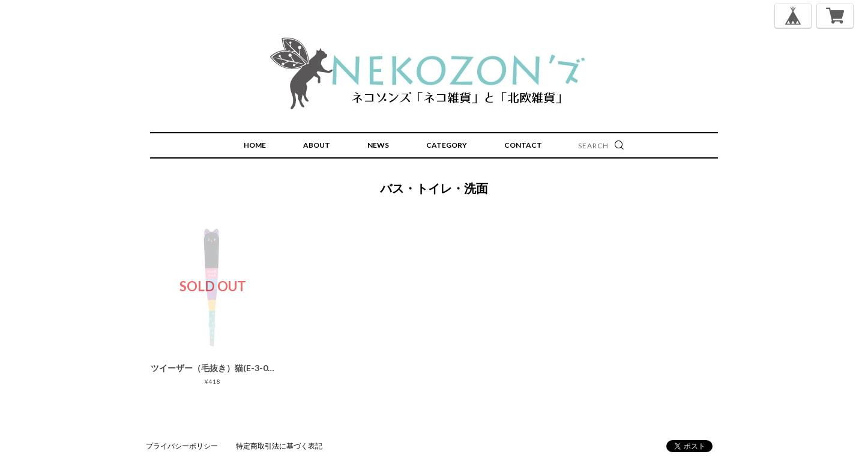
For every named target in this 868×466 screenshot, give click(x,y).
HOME (255, 145)
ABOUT (317, 145)
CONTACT (523, 145)
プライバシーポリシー (182, 446)
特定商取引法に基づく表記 (279, 446)
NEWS (378, 145)
